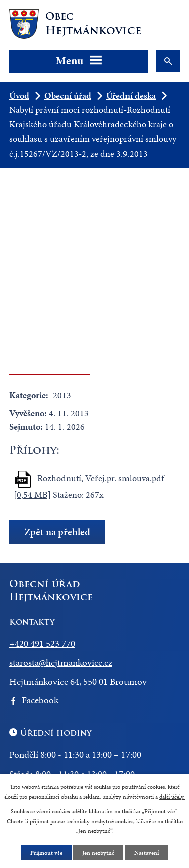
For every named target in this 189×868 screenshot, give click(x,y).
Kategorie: (29, 395)
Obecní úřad (68, 95)
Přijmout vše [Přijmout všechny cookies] (46, 853)
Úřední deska (131, 95)
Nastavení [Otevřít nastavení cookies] (146, 853)
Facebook (40, 700)
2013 (62, 395)
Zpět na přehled (57, 532)
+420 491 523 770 (42, 644)
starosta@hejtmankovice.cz (61, 662)
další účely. (172, 797)
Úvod (19, 95)
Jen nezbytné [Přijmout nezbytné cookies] (98, 853)
